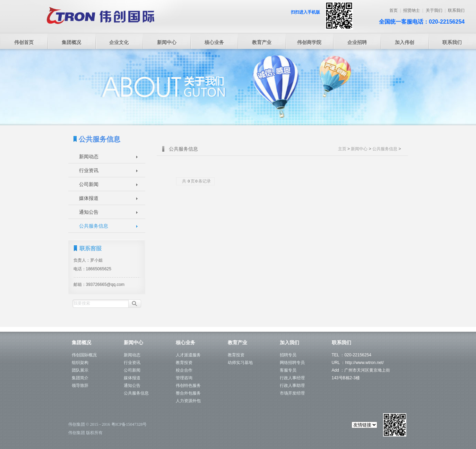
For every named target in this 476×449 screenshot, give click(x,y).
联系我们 (456, 10)
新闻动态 (89, 156)
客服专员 (288, 370)
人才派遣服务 (188, 355)
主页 (342, 149)
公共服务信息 (94, 226)
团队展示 (80, 370)
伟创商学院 (309, 42)
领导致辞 (80, 386)
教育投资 (184, 363)
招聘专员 (288, 355)
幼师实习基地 (240, 363)
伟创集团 (77, 424)
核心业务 (214, 42)
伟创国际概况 (84, 355)
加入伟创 (405, 42)
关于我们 (434, 10)
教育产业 (262, 42)
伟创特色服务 (188, 386)
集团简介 (80, 378)
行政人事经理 (292, 378)
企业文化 (119, 42)
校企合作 (184, 370)
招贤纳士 (412, 10)
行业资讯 (89, 170)
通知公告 (89, 212)
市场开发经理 (292, 393)
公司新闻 (89, 184)
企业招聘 (357, 42)
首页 (393, 10)
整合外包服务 (188, 393)
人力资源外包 (188, 401)
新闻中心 (167, 42)
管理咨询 (184, 378)
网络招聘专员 (292, 363)
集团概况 (71, 42)
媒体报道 (89, 198)
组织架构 (80, 363)
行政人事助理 (292, 386)
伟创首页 (24, 42)
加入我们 (289, 342)
